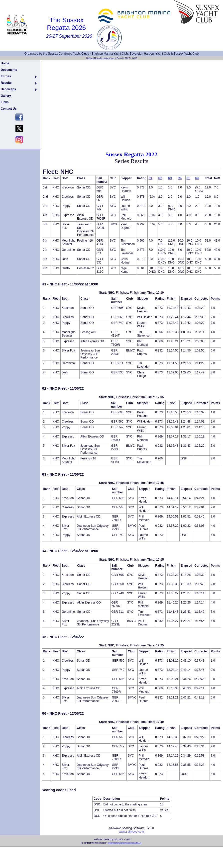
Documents (9, 70)
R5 (188, 178)
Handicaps (8, 89)
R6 (197, 178)
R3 (170, 178)
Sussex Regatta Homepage (100, 58)
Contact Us (9, 109)
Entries (6, 76)
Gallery (6, 96)
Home (5, 63)
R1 (151, 178)
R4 (180, 178)
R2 (160, 178)
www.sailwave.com (131, 832)
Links (5, 102)
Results (6, 83)
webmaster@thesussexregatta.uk (124, 843)
